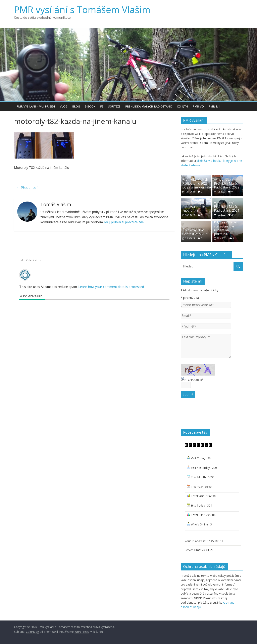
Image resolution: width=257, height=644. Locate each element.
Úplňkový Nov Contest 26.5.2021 (196, 232)
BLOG (76, 106)
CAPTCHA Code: (192, 380)
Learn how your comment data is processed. (111, 287)
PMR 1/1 (214, 106)
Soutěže (114, 106)
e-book (90, 106)
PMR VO (198, 106)
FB (102, 106)
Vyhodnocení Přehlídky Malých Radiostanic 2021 (227, 207)
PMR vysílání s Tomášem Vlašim (82, 9)
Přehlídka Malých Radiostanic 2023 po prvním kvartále (197, 183)
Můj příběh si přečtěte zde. (124, 222)
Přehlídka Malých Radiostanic (149, 106)
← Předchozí (27, 187)
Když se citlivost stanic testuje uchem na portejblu (226, 228)
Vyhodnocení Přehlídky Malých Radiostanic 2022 (227, 183)
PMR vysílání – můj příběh (36, 106)
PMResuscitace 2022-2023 (194, 209)
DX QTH (183, 106)
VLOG (64, 106)
